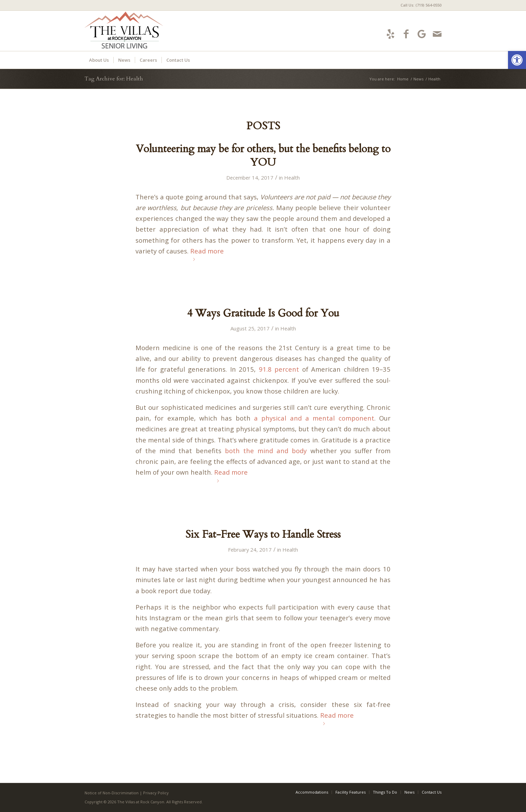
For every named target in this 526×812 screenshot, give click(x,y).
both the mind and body (266, 451)
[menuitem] (419, 5)
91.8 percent (279, 369)
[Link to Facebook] (406, 34)
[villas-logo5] (148, 31)
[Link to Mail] (437, 34)
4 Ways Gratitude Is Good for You (263, 313)
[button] (517, 60)
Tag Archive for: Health (114, 79)
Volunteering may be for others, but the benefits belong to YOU (263, 156)
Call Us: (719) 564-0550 (421, 5)
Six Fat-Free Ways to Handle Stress (263, 534)
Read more (207, 254)
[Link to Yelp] (390, 34)
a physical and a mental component (314, 418)
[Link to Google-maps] (422, 34)
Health (292, 178)
